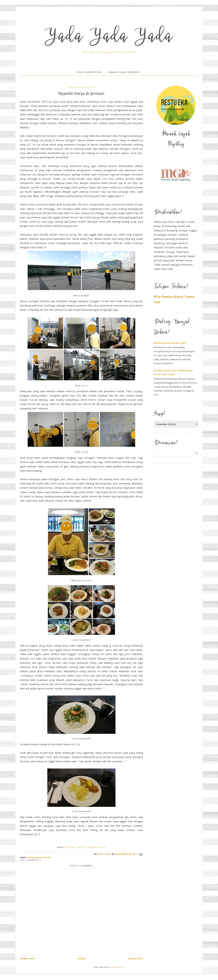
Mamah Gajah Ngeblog (125, 72)
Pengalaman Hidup (39, 857)
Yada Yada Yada (109, 38)
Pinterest (92, 847)
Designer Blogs (117, 967)
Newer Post (28, 959)
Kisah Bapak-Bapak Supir (170, 343)
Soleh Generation (89, 72)
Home (82, 959)
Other (103, 847)
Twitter (81, 847)
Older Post (135, 959)
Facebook (70, 847)
